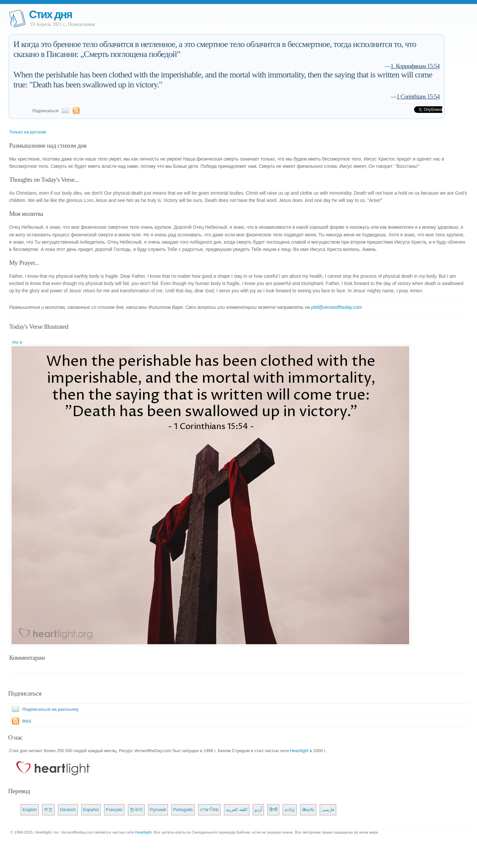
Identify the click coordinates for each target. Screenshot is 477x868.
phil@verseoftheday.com (337, 307)
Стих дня (50, 14)
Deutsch (68, 810)
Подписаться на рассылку (44, 709)
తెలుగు (308, 810)
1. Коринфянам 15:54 (415, 66)
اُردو (258, 810)
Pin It (17, 342)
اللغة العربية (237, 810)
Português (183, 810)
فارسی (328, 810)
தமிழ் (290, 810)
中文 (48, 810)
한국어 (136, 810)
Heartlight (299, 751)
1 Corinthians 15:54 (418, 96)
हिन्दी (273, 810)
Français (114, 810)
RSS (27, 721)
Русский (158, 810)
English (30, 810)
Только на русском (27, 132)
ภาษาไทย (209, 810)
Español (91, 810)
